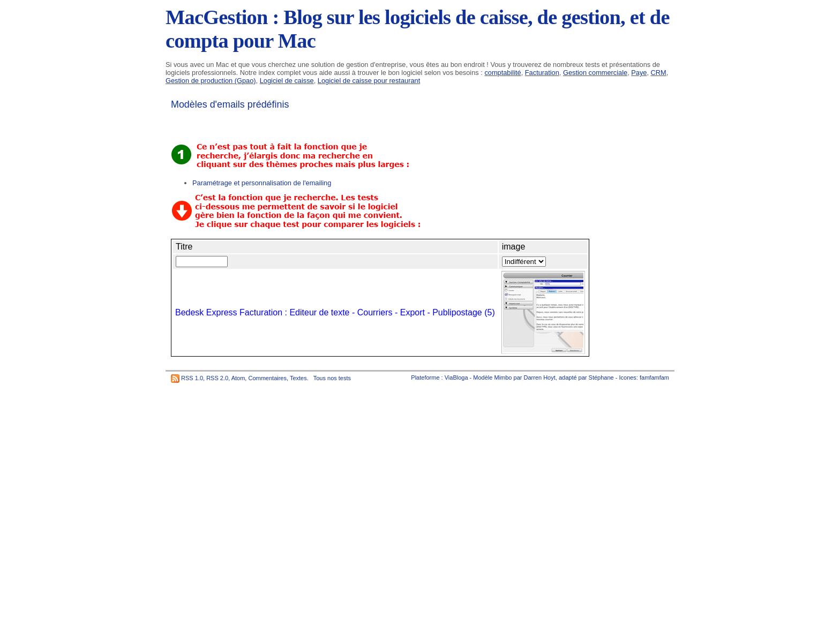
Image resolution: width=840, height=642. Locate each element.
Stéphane (601, 377)
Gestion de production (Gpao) (211, 81)
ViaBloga (456, 377)
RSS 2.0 (217, 378)
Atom (238, 378)
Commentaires (267, 378)
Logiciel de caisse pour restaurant (369, 81)
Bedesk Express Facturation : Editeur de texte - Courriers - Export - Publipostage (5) (335, 312)
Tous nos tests (332, 378)
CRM (659, 73)
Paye (639, 73)
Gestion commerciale (595, 73)
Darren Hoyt (540, 377)
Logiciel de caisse (287, 81)
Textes (298, 378)
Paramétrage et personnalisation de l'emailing (262, 183)
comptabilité (502, 73)
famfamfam (654, 377)
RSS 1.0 (192, 378)
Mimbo (503, 377)
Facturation (542, 73)
